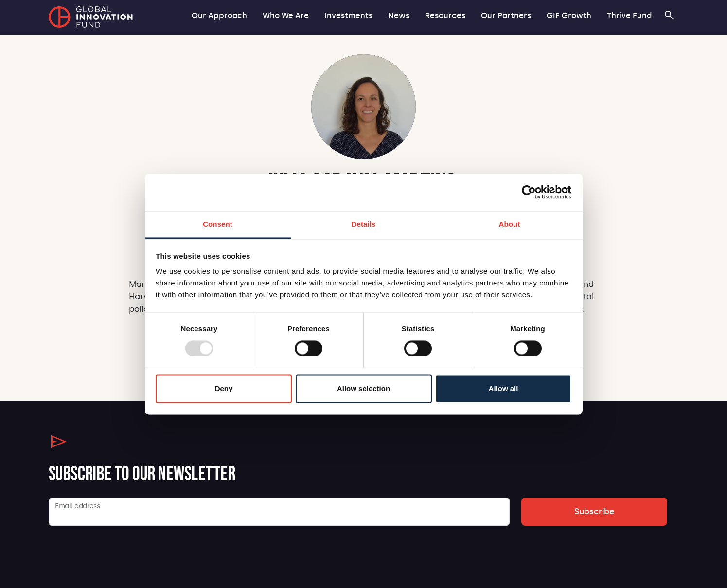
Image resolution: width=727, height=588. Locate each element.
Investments (348, 15)
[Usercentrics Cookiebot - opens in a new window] (529, 192)
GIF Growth (569, 15)
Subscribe (594, 511)
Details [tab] (364, 224)
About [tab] (510, 224)
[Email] (279, 512)
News (399, 15)
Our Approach (219, 15)
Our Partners (506, 15)
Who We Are (286, 15)
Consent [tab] (218, 224)
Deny (224, 389)
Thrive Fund (629, 15)
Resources (445, 15)
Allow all (504, 389)
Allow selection (363, 389)
